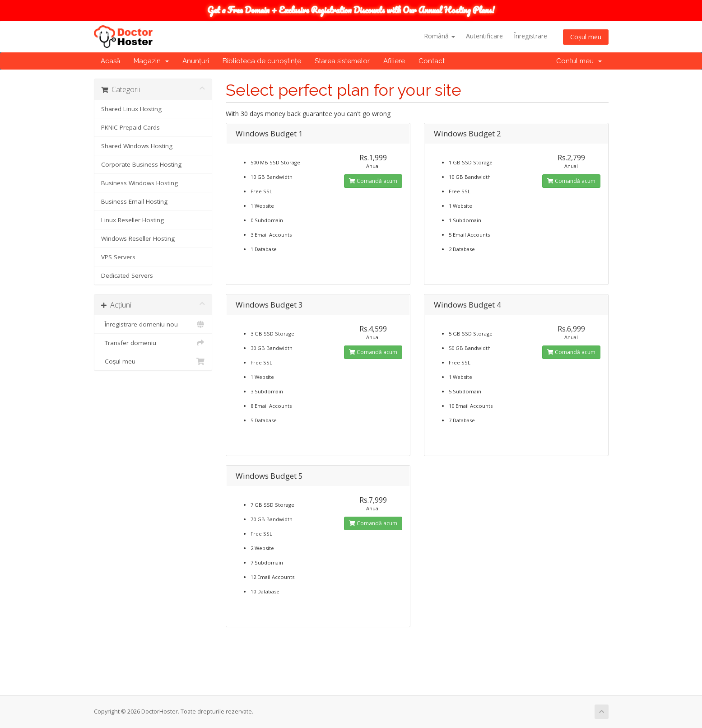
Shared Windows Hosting (137, 146)
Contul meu (579, 61)
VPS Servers (118, 257)
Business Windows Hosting (139, 183)
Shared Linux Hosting (131, 109)
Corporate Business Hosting (141, 164)
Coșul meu (586, 37)
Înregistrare (530, 36)
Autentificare (484, 36)
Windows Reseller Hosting (138, 238)
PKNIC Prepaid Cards (130, 127)
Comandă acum (373, 181)
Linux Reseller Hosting (132, 220)
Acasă (110, 61)
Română (439, 36)
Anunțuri (196, 61)
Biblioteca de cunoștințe (262, 61)
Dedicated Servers (127, 275)
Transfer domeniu (153, 343)
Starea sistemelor (342, 61)
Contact (432, 61)
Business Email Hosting (134, 201)
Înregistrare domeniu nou (153, 324)
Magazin (151, 61)
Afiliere (394, 61)
